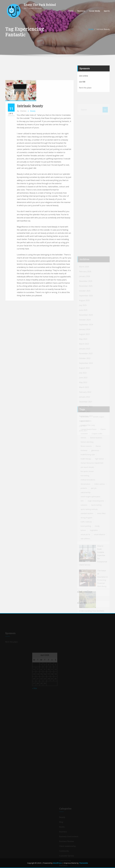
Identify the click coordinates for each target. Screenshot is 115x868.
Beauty (33, 170)
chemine (22, 170)
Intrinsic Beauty (103, 32)
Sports (107, 11)
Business (81, 11)
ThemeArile (83, 863)
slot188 (82, 89)
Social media (95, 11)
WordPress (57, 863)
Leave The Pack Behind (40, 5)
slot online (83, 83)
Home (71, 11)
